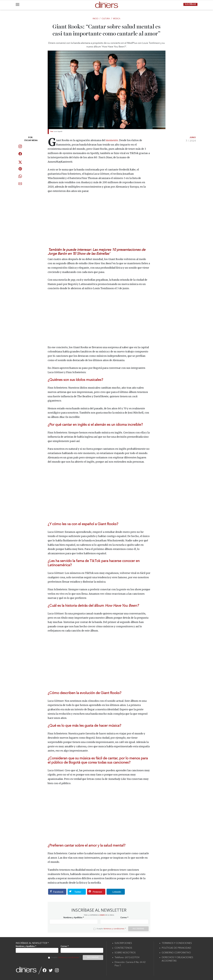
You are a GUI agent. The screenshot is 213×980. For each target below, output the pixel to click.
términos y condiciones (114, 929)
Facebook (56, 892)
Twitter (74, 892)
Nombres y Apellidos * (74, 918)
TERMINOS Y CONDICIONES (177, 943)
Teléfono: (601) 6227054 (127, 958)
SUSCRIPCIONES (123, 943)
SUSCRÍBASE (190, 4)
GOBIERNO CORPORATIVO (176, 953)
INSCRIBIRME (138, 929)
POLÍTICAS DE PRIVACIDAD (176, 948)
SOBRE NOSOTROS (125, 953)
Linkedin (114, 892)
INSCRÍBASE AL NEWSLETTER (32, 943)
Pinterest (95, 892)
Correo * (124, 918)
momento (112, 140)
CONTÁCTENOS (123, 948)
